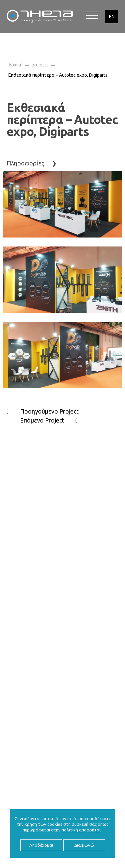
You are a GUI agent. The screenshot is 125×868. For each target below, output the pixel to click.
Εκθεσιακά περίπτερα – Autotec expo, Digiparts (58, 75)
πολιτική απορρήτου (82, 830)
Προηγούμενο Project (49, 411)
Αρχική (15, 65)
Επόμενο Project (42, 420)
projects (40, 65)
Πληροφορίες (25, 163)
